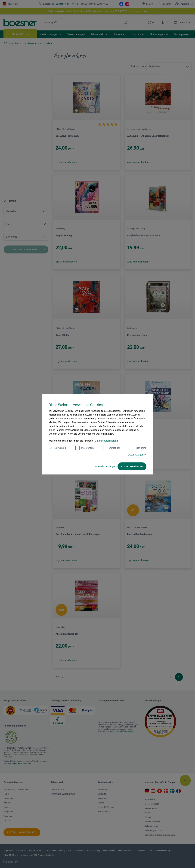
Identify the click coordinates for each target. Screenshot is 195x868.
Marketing (138, 448)
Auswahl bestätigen (106, 466)
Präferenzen (85, 448)
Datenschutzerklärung (106, 441)
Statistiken (112, 448)
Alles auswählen (132, 466)
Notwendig (57, 448)
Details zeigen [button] (137, 454)
